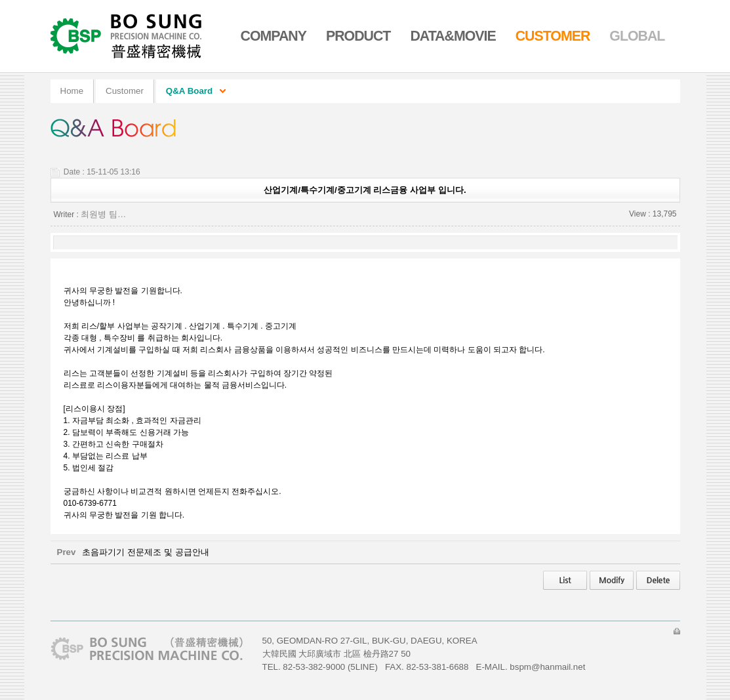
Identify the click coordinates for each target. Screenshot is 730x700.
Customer (553, 36)
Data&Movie (453, 36)
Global (637, 36)
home (72, 91)
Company (274, 36)
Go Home (128, 36)
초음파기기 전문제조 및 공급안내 (145, 552)
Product (358, 36)
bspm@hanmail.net (547, 667)
